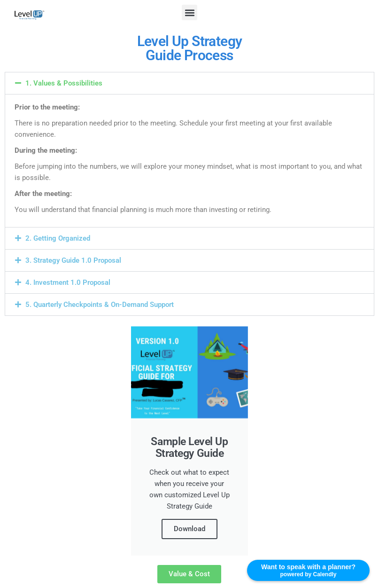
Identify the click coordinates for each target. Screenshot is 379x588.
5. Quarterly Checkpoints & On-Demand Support (100, 305)
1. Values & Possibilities (64, 83)
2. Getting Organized (58, 238)
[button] (189, 12)
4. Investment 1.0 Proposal (68, 282)
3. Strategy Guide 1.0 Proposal (73, 260)
